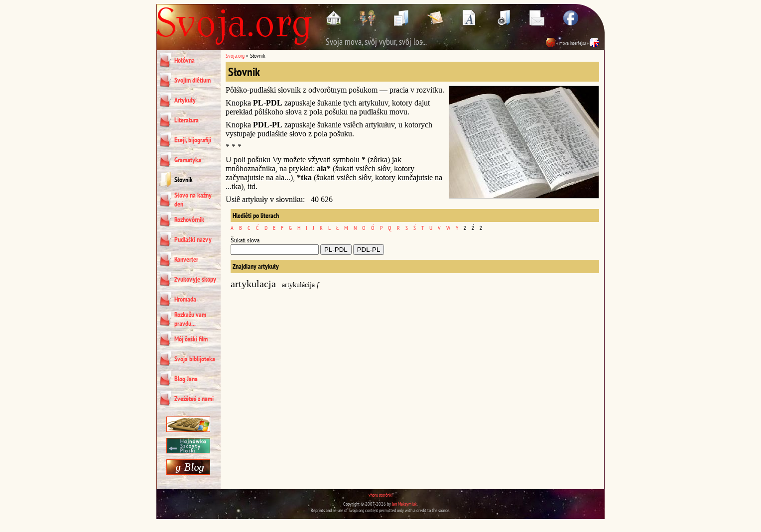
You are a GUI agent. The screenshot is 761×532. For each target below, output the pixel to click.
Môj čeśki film (191, 339)
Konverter (186, 259)
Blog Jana (186, 379)
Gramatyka (188, 160)
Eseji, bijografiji (193, 140)
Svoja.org (235, 55)
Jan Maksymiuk (404, 504)
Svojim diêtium (192, 80)
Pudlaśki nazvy (193, 239)
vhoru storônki (380, 495)
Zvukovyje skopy (195, 279)
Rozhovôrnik (189, 219)
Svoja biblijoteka (195, 359)
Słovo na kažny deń (193, 200)
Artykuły (185, 100)
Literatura (187, 120)
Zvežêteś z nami (194, 399)
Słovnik (184, 180)
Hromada (185, 299)
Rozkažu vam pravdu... (190, 319)
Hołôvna (185, 60)
